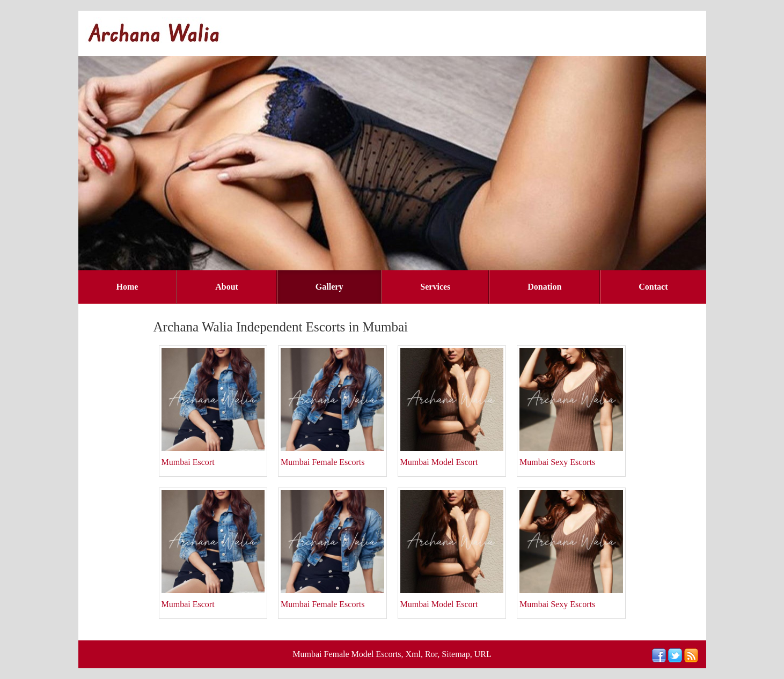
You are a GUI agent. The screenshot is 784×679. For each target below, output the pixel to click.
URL (483, 654)
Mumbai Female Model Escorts (347, 654)
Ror (431, 654)
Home (127, 287)
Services (435, 287)
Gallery (329, 287)
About (227, 287)
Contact (653, 287)
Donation (544, 287)
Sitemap (456, 654)
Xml (413, 654)
